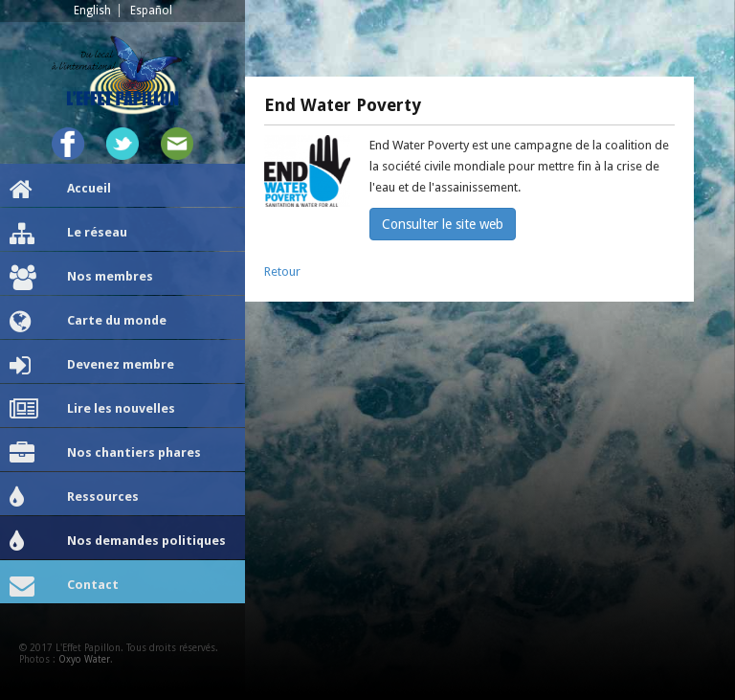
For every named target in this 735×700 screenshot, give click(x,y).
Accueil (60, 190)
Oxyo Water (84, 659)
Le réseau (68, 234)
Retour (282, 271)
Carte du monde (88, 322)
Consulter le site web (443, 224)
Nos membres (81, 278)
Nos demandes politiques (118, 542)
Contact (64, 586)
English (92, 11)
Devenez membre (92, 366)
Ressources (74, 498)
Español (151, 11)
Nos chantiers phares (105, 454)
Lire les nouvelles (92, 410)
